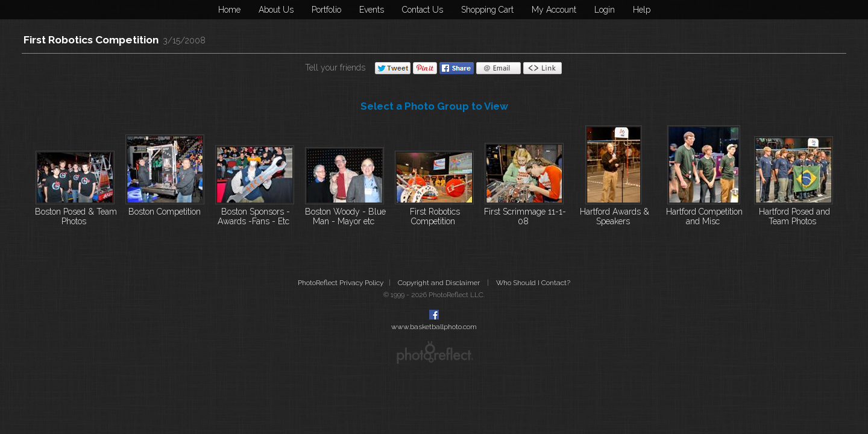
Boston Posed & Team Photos (76, 216)
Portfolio (326, 10)
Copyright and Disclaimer (440, 283)
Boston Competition (165, 212)
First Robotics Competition (91, 40)
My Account (554, 10)
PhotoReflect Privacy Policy (341, 283)
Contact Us (423, 10)
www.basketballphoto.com (434, 327)
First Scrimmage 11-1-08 (525, 216)
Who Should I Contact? (533, 283)
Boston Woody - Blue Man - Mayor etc (345, 216)
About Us (276, 10)
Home (229, 10)
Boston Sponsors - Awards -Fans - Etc (254, 216)
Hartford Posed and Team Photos (794, 216)
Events (372, 10)
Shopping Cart (487, 10)
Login (605, 10)
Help (642, 10)
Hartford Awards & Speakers (615, 216)
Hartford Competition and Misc (704, 216)
